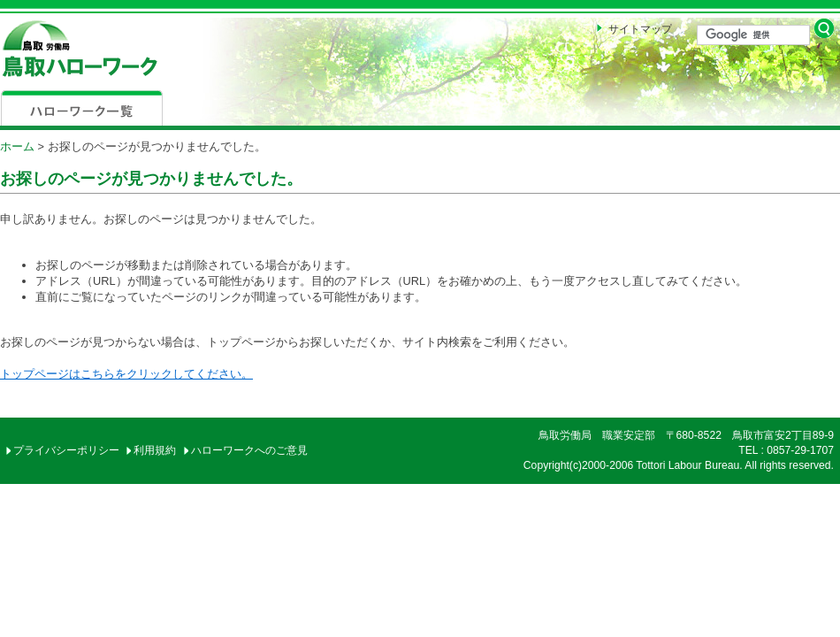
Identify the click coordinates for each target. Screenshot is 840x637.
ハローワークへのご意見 (249, 450)
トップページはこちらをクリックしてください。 (126, 374)
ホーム (17, 146)
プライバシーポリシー (66, 450)
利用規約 (155, 450)
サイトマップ (640, 29)
